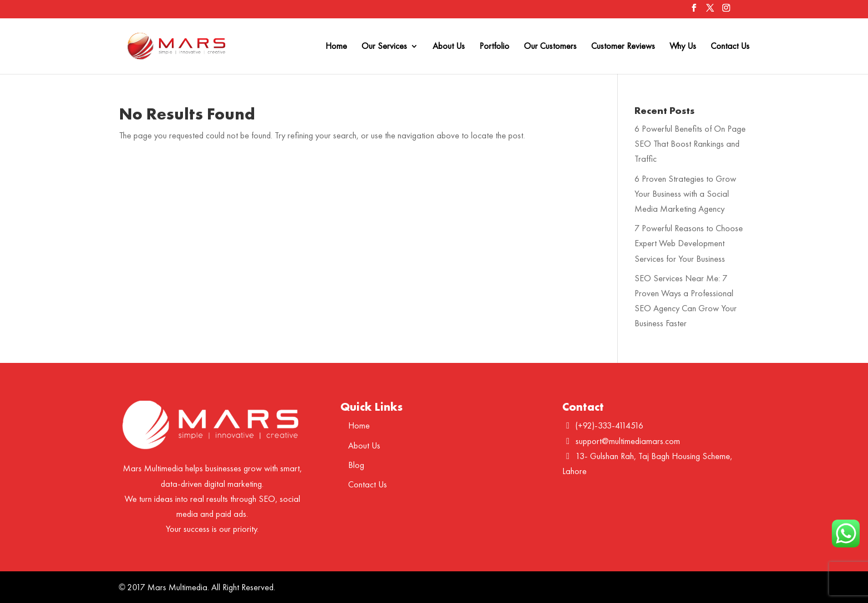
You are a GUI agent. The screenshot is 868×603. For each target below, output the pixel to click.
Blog (356, 465)
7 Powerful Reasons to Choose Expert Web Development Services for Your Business (689, 243)
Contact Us (730, 47)
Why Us (683, 47)
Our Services (384, 47)
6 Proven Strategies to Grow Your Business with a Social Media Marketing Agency (685, 194)
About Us (449, 47)
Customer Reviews (623, 47)
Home (336, 47)
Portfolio (494, 47)
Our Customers (550, 47)
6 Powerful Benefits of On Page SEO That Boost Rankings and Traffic (690, 144)
